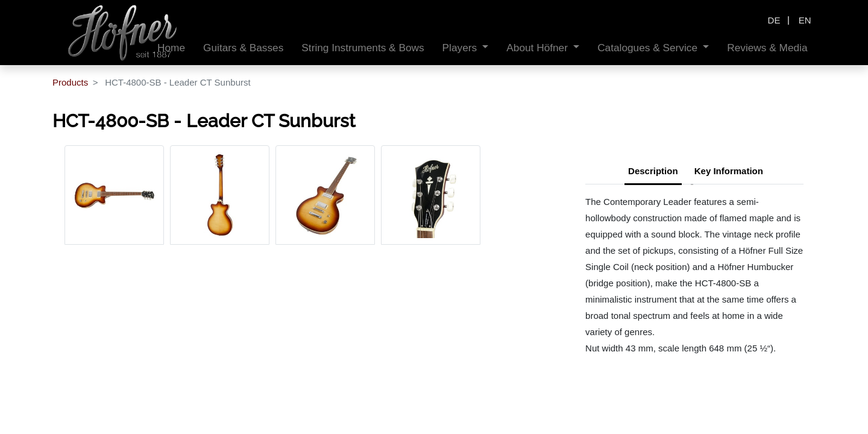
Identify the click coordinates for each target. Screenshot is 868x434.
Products (70, 82)
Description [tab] (653, 171)
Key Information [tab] (729, 171)
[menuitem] (243, 48)
